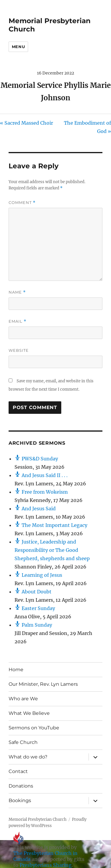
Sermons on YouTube (34, 728)
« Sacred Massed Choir (26, 123)
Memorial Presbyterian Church (38, 819)
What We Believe (29, 713)
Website (19, 350)
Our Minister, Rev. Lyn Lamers (43, 684)
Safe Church (23, 742)
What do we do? (28, 757)
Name (17, 292)
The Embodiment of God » (87, 127)
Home (16, 670)
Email (17, 321)
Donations (21, 786)
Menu (18, 47)
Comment (22, 203)
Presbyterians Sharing (46, 865)
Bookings (20, 800)
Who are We (23, 699)
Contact (18, 771)
